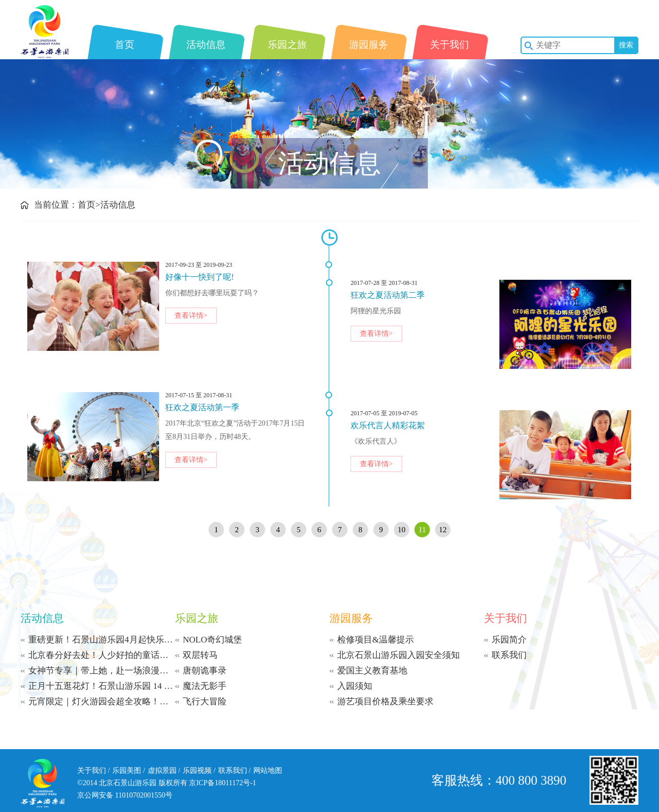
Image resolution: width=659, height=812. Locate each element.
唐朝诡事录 (205, 671)
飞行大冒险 (205, 701)
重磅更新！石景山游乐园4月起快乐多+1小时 (102, 640)
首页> (89, 205)
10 (402, 530)
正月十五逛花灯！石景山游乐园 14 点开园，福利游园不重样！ (102, 686)
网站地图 (268, 771)
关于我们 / (93, 771)
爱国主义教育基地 (372, 671)
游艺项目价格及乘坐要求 (385, 701)
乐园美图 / (128, 771)
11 (422, 530)
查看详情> (191, 316)
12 (443, 530)
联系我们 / (235, 771)
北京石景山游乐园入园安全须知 (398, 655)
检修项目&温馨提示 (376, 640)
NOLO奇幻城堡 (212, 640)
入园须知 (355, 686)
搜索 (626, 45)
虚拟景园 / (164, 771)
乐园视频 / (199, 771)
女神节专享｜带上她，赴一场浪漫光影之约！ (102, 671)
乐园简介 (509, 640)
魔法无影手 (205, 686)
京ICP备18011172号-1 (222, 783)
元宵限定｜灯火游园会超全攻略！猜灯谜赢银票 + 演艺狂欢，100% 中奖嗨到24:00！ (102, 701)
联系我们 (509, 655)
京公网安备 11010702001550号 (125, 795)
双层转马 (200, 655)
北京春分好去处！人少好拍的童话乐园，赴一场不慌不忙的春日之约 (102, 655)
